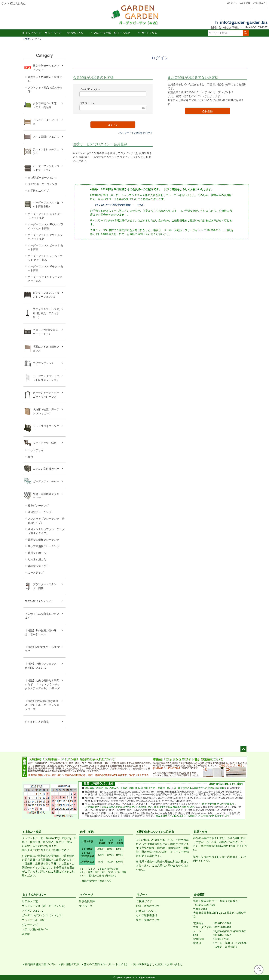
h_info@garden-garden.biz (241, 22)
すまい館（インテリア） (39, 601)
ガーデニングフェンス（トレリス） (43, 915)
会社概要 (199, 895)
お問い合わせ (175, 964)
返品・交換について (148, 920)
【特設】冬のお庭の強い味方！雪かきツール (41, 632)
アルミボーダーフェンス (46, 122)
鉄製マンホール (37, 553)
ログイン (233, 3)
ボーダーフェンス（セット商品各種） (46, 204)
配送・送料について (148, 906)
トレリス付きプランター (46, 428)
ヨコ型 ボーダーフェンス (43, 178)
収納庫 (26, 934)
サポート (142, 895)
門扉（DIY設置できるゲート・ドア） (46, 332)
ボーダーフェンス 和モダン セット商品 (46, 268)
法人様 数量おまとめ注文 (148, 964)
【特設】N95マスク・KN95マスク (43, 649)
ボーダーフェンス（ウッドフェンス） (46, 168)
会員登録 (246, 3)
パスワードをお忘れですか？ (136, 133)
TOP (259, 970)
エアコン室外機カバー (46, 469)
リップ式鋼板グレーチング (44, 546)
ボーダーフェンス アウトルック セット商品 (45, 237)
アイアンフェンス (43, 363)
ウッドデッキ (36, 450)
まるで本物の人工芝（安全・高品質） (45, 105)
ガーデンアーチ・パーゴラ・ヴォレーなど (46, 395)
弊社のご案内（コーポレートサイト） (106, 964)
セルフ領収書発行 (147, 915)
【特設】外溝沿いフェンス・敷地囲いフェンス (42, 666)
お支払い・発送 (32, 832)
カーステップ (36, 572)
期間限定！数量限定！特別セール (46, 79)
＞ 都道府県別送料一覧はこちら (95, 881)
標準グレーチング (38, 506)
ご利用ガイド (261, 3)
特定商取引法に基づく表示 (41, 964)
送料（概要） (88, 832)
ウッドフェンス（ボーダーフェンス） (44, 906)
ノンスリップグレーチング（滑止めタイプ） (46, 521)
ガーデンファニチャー (46, 481)
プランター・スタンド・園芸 (45, 586)
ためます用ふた (37, 559)
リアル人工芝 (30, 901)
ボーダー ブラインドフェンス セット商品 (45, 279)
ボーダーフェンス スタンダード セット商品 (45, 216)
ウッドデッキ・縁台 (45, 443)
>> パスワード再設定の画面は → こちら (120, 205)
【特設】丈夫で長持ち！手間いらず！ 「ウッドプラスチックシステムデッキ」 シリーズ (42, 684)
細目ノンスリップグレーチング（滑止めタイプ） (46, 531)
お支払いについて (147, 911)
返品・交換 (200, 832)
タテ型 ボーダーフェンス (43, 184)
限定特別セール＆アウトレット (46, 68)
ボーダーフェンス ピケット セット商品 (46, 247)
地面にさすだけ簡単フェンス (46, 349)
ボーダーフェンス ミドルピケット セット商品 (45, 258)
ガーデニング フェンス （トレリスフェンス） (48, 378)
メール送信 (122, 33)
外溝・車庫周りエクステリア (46, 496)
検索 (246, 33)
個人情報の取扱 (70, 964)
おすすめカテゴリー (35, 895)
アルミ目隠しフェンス (46, 137)
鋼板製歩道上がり (38, 566)
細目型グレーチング (40, 512)
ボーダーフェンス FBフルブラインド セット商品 (46, 226)
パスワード (88, 103)
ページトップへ (243, 749)
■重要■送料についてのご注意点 (156, 832)
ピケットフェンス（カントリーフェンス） (46, 295)
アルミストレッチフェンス (46, 151)
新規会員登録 (87, 901)
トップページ (32, 33)
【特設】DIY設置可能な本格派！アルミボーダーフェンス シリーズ (42, 705)
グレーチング (30, 925)
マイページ (53, 33)
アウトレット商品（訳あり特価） (45, 90)
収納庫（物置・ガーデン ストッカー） (46, 411)
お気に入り (75, 33)
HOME (26, 39)
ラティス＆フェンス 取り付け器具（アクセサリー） (46, 313)
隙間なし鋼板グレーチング (44, 540)
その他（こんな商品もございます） (42, 616)
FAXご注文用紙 (100, 33)
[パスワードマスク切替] (143, 108)
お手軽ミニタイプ (38, 191)
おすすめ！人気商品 (37, 722)
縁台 (30, 457)
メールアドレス (90, 89)
